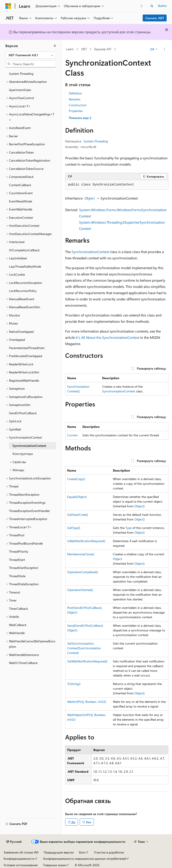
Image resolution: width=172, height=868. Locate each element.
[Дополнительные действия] (164, 49)
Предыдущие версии (59, 852)
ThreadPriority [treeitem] (19, 551)
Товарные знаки (54, 865)
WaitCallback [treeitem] (18, 625)
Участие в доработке (109, 852)
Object (90, 198)
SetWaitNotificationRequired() (87, 661)
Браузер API (103, 49)
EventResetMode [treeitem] (20, 201)
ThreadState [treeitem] (17, 576)
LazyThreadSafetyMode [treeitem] (25, 266)
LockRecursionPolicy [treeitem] (23, 291)
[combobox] (31, 55)
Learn (70, 49)
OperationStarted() (80, 590)
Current (72, 435)
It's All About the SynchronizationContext (107, 337)
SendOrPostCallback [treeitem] (23, 413)
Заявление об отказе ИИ (21, 852)
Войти (162, 6)
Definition (75, 93)
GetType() (74, 528)
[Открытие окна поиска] (152, 6)
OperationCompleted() (83, 572)
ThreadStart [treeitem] (17, 560)
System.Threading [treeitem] (21, 74)
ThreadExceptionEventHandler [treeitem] (29, 511)
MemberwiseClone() (81, 554)
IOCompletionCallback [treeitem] (24, 250)
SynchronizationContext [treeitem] (29, 446)
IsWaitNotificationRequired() (86, 541)
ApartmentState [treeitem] (20, 90)
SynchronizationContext (90, 252)
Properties (76, 111)
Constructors (78, 105)
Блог (82, 852)
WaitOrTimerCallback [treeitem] (23, 663)
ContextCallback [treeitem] (20, 185)
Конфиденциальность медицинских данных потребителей (85, 859)
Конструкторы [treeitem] (23, 454)
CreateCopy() (76, 479)
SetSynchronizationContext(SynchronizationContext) (84, 648)
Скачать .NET (155, 18)
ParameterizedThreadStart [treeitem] (27, 348)
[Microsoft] (8, 6)
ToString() (74, 684)
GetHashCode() (78, 515)
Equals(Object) (77, 497)
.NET (84, 49)
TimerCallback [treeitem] (18, 609)
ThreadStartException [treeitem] (24, 568)
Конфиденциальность (19, 859)
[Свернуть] (55, 46)
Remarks (75, 99)
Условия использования (21, 865)
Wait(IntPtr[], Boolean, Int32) (87, 702)
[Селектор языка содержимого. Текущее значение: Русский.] (14, 842)
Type (129, 528)
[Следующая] (142, 6)
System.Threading (96, 141)
